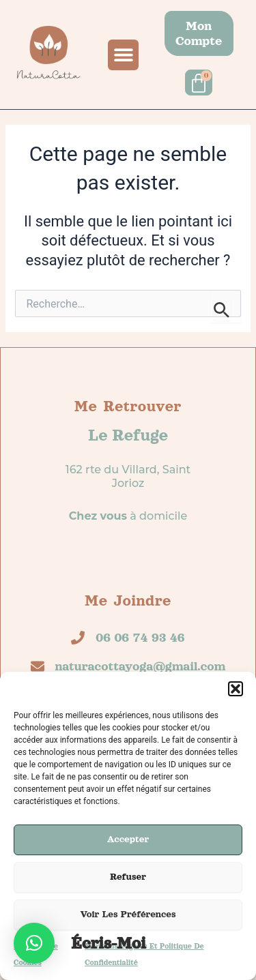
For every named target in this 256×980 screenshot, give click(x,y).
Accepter (128, 839)
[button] (236, 689)
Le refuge (128, 435)
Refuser (128, 877)
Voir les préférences (128, 914)
